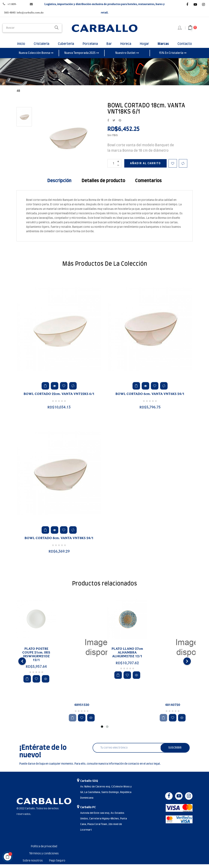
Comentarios (148, 185)
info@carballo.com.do (30, 13)
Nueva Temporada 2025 (82, 57)
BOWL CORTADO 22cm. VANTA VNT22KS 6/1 (59, 398)
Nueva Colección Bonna (36, 57)
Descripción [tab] (59, 185)
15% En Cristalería (173, 57)
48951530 (82, 709)
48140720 (173, 709)
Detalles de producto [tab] (103, 185)
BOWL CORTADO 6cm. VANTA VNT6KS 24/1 (150, 398)
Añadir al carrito (145, 167)
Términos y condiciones (44, 857)
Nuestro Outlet (127, 57)
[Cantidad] (114, 167)
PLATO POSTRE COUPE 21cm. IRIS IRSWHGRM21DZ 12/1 (36, 658)
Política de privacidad (44, 850)
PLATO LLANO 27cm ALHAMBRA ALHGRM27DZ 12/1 (127, 656)
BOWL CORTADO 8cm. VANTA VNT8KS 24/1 (59, 542)
